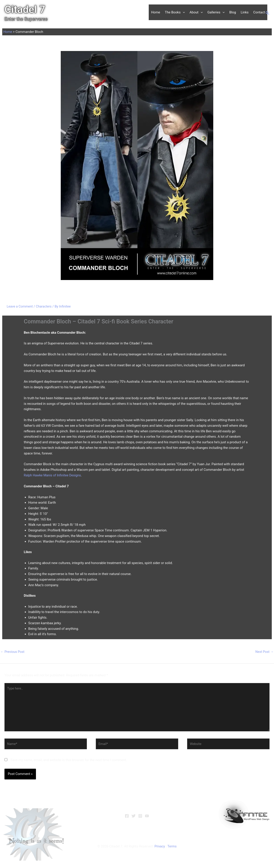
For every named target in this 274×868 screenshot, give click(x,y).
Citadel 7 (25, 9)
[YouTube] (147, 818)
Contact (259, 12)
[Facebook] (127, 818)
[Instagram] (140, 818)
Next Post (264, 652)
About (196, 12)
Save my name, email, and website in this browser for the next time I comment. (69, 762)
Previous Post (13, 652)
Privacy (159, 848)
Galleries (216, 12)
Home (156, 12)
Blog (233, 12)
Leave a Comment (20, 306)
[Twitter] (134, 818)
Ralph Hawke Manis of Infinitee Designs (53, 475)
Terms (172, 848)
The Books (175, 12)
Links (245, 12)
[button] (183, 12)
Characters (45, 306)
